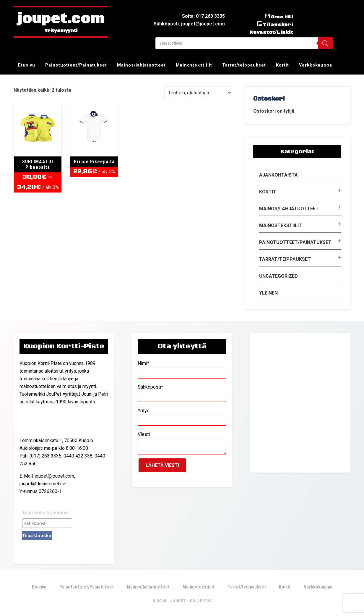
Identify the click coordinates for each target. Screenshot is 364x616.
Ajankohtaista (278, 175)
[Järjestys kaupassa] (198, 93)
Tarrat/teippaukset (285, 259)
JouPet (178, 601)
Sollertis (201, 601)
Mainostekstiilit (281, 225)
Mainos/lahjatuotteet (289, 209)
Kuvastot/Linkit (271, 32)
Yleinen (268, 293)
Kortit (268, 192)
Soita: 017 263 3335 (203, 16)
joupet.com (61, 19)
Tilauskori (278, 25)
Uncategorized (278, 276)
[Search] (325, 43)
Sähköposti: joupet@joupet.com (189, 24)
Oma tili (282, 17)
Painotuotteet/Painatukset (295, 242)
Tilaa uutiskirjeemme (45, 513)
